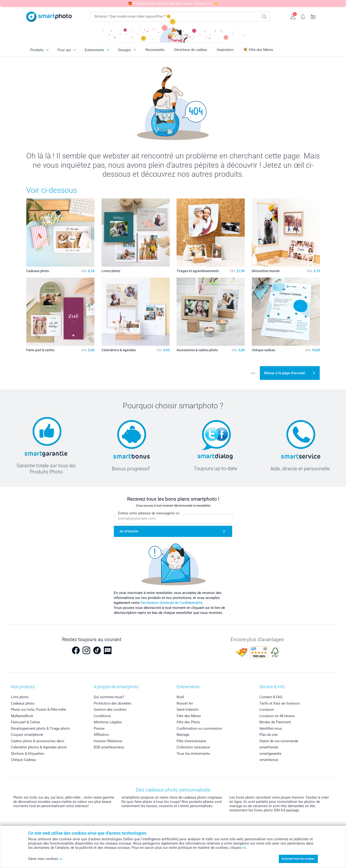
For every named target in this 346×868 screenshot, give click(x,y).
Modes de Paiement (275, 722)
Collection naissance (193, 747)
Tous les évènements (193, 754)
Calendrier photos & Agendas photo (39, 747)
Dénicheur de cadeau (191, 50)
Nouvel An (185, 703)
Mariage (183, 735)
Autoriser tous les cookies (298, 859)
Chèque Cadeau (23, 760)
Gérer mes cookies (46, 859)
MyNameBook (22, 716)
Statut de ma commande (279, 741)
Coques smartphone (27, 735)
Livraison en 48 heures (277, 716)
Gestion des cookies (110, 710)
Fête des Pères (188, 722)
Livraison (267, 710)
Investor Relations (108, 741)
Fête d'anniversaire (191, 741)
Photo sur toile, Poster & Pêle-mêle (38, 710)
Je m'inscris (129, 531)
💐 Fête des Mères (258, 50)
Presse (99, 729)
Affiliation (101, 735)
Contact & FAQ (271, 697)
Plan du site (269, 735)
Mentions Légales (108, 722)
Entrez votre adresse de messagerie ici (149, 513)
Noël (180, 697)
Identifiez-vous (271, 729)
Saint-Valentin (188, 710)
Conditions (102, 716)
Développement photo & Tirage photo (40, 729)
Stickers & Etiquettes (28, 754)
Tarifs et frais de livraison (279, 703)
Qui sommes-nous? (109, 697)
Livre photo (20, 697)
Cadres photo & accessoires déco (38, 741)
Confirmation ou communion (199, 729)
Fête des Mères (189, 716)
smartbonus (269, 760)
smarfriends (269, 747)
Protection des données (113, 703)
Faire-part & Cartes (26, 722)
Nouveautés (155, 50)
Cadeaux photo (23, 703)
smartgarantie (270, 754)
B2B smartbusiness (109, 747)
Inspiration (225, 50)
